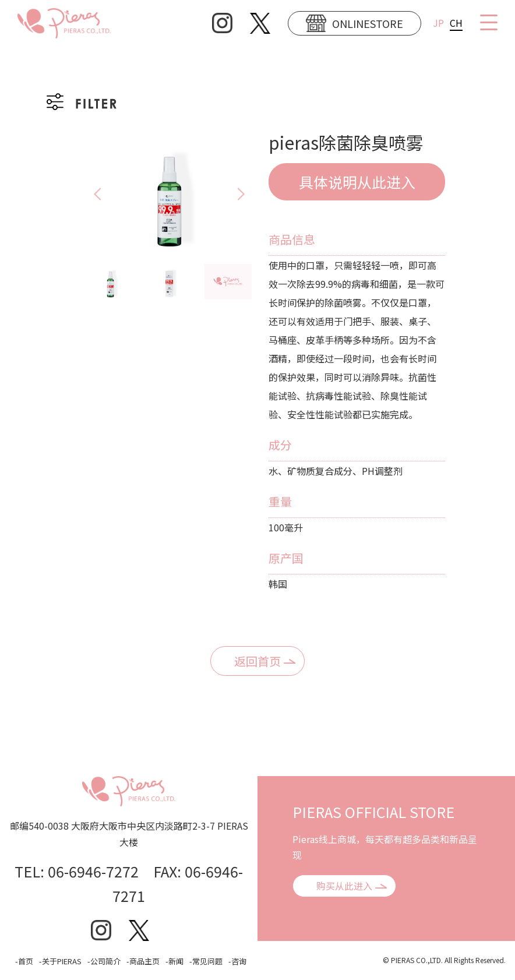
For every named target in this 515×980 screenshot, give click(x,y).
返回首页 (257, 661)
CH (456, 23)
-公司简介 (104, 961)
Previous (87, 194)
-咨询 (237, 961)
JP (438, 23)
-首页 (24, 961)
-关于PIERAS (60, 961)
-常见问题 (206, 961)
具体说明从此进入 (357, 182)
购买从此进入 (344, 886)
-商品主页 (143, 961)
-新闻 (174, 961)
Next (252, 194)
